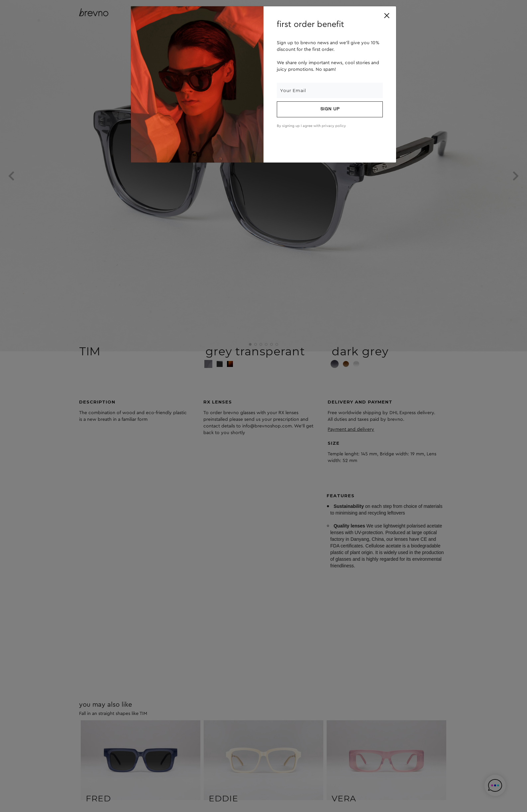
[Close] (387, 16)
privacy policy (334, 126)
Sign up (330, 109)
